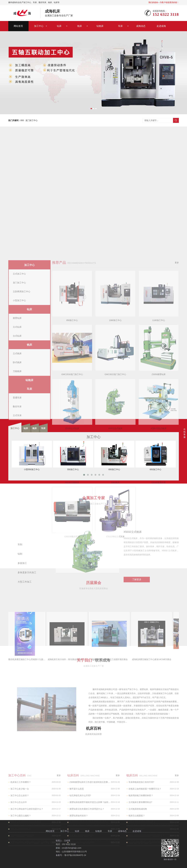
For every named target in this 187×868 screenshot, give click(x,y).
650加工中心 (114, 456)
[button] (91, 109)
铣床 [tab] (35, 428)
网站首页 (18, 26)
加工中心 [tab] (15, 428)
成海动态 (141, 26)
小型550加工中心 (32, 456)
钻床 (59, 26)
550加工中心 (73, 456)
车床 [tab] (43, 428)
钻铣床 (100, 26)
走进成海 (161, 26)
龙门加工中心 (31, 120)
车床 (120, 26)
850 (22, 120)
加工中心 (39, 26)
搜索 (176, 120)
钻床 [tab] (26, 428)
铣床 (80, 26)
